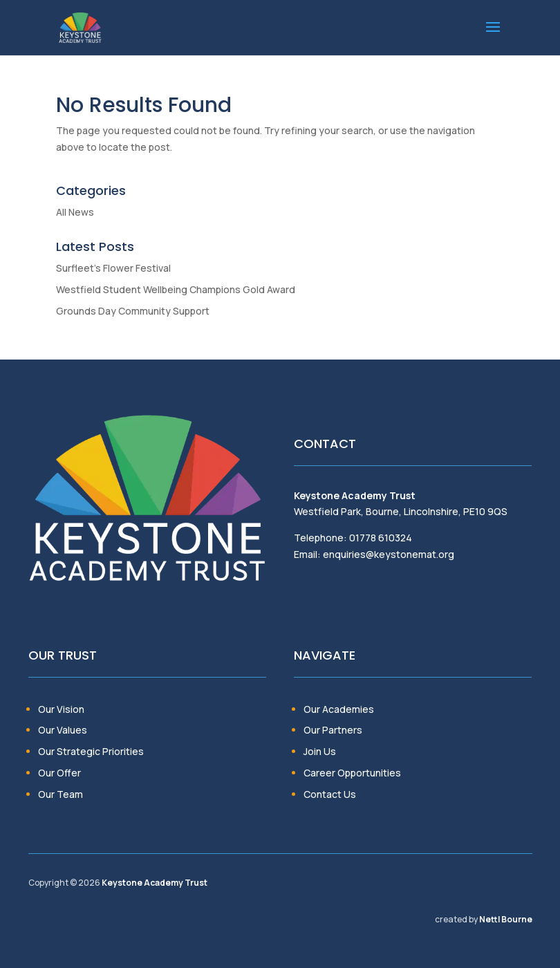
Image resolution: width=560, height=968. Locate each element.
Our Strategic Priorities (91, 751)
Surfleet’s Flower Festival (113, 268)
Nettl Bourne (506, 919)
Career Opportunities (352, 773)
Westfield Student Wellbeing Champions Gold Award (176, 289)
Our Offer (59, 773)
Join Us (320, 751)
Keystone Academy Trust (155, 883)
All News (75, 212)
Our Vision (61, 709)
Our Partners (333, 730)
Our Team (60, 794)
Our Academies (339, 709)
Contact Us (330, 794)
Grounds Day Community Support (133, 311)
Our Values (63, 730)
